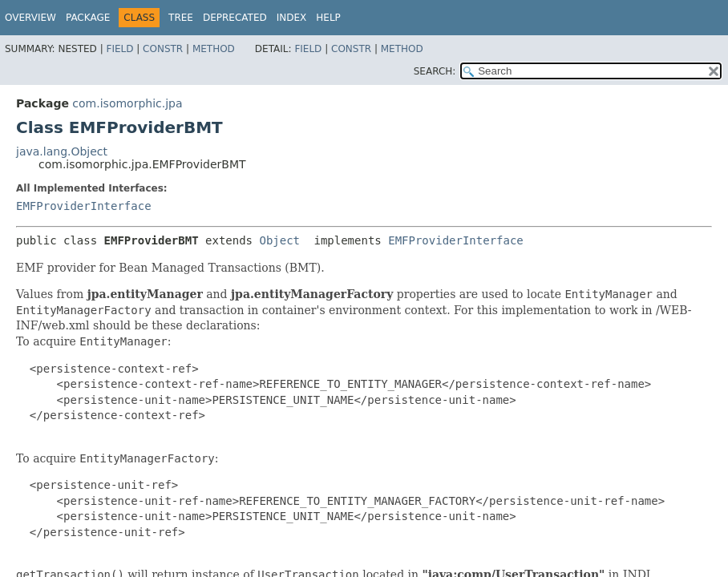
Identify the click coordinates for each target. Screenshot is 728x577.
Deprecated (235, 18)
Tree (181, 18)
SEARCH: (435, 71)
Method (214, 49)
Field (119, 49)
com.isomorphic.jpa (127, 103)
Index (292, 18)
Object (279, 240)
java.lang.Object (62, 151)
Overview (30, 18)
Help (328, 18)
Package (88, 18)
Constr (163, 49)
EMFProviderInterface (84, 206)
